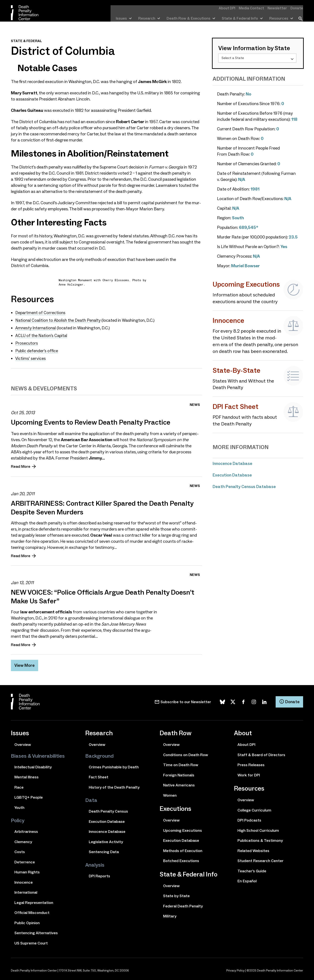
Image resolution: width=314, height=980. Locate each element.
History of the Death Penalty (114, 786)
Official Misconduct (32, 911)
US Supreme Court (31, 942)
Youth (19, 806)
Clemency (23, 840)
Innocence (24, 881)
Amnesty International (36, 327)
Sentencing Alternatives (36, 931)
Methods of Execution (183, 849)
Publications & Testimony (260, 839)
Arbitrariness (26, 830)
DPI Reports (99, 875)
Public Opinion (27, 921)
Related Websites (253, 849)
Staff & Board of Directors (261, 753)
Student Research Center (260, 859)
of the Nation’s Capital (42, 335)
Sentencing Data (104, 850)
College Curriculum (254, 809)
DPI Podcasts (249, 819)
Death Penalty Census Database (245, 486)
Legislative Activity (106, 840)
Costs (20, 850)
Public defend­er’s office (37, 350)
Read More (21, 465)
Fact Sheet (99, 776)
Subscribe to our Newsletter (186, 700)
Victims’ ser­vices (31, 357)
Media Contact (256, 8)
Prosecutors (27, 342)
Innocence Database (233, 463)
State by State (176, 894)
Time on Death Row (181, 763)
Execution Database (233, 475)
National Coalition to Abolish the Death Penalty (59, 320)
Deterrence (25, 861)
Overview (23, 743)
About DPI (233, 8)
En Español (247, 880)
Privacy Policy (235, 969)
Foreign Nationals (179, 774)
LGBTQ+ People (29, 796)
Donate (297, 8)
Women (170, 794)
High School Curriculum (258, 829)
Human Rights (27, 871)
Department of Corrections (41, 313)
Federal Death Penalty (183, 905)
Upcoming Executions (183, 829)
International (26, 891)
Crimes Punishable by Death (114, 766)
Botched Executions (181, 859)
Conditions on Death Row (186, 753)
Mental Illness (26, 776)
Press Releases (251, 763)
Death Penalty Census (108, 810)
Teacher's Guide (252, 869)
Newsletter (279, 8)
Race (19, 786)
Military (170, 915)
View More (25, 664)
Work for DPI (249, 774)
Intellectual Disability (33, 766)
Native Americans (179, 784)
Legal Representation (34, 901)
